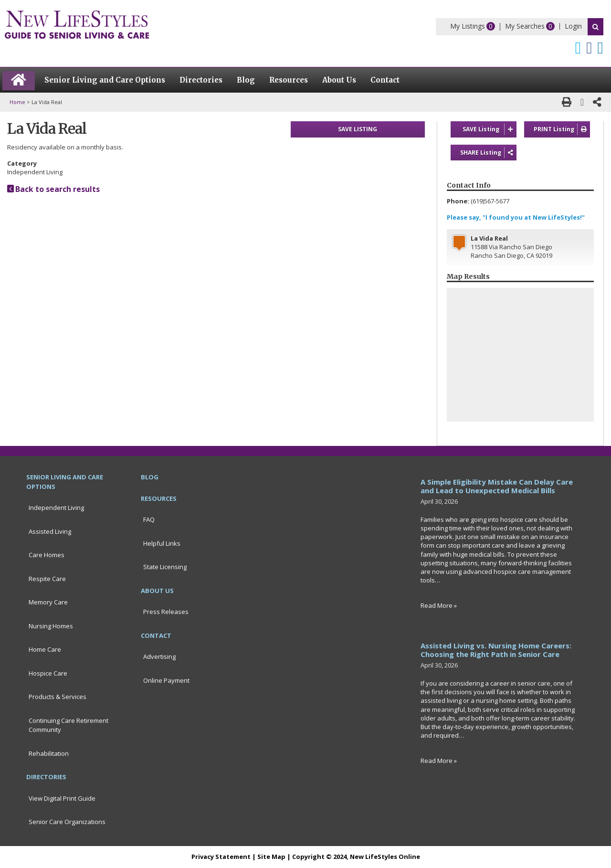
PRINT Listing (562, 129)
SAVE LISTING (358, 129)
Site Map (271, 857)
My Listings (468, 26)
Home (17, 102)
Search (595, 27)
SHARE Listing (488, 153)
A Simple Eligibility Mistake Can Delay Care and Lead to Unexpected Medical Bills (497, 486)
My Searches (525, 26)
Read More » (439, 605)
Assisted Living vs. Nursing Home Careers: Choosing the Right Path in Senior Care (496, 650)
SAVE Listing (490, 129)
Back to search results (53, 189)
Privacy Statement (221, 857)
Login (573, 26)
